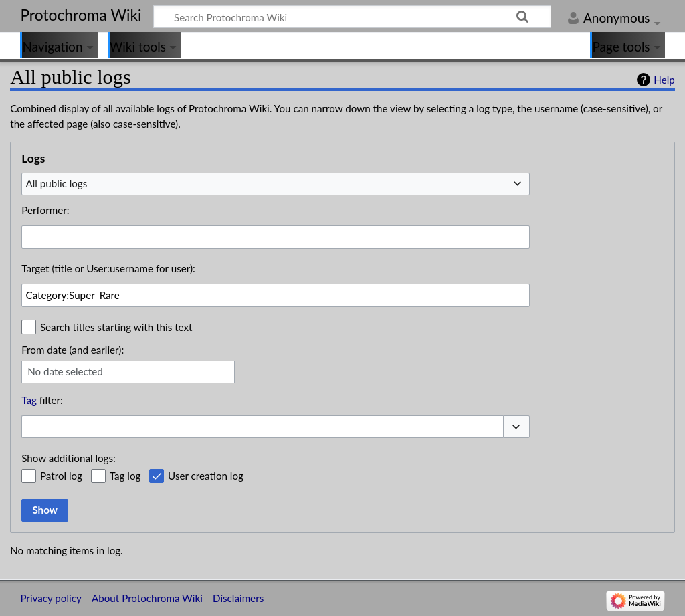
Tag (29, 400)
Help (664, 80)
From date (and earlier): (73, 350)
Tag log (125, 476)
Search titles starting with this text (116, 327)
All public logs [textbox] (57, 183)
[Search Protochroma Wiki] (353, 17)
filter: (42, 400)
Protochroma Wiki (81, 15)
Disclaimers (238, 598)
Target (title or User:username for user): (108, 268)
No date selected (65, 371)
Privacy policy (51, 598)
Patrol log (61, 476)
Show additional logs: (69, 458)
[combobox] (276, 184)
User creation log (206, 476)
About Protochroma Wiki (147, 598)
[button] (516, 427)
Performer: (45, 210)
